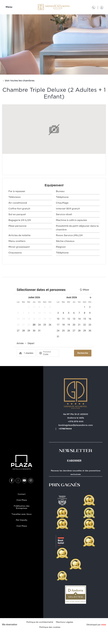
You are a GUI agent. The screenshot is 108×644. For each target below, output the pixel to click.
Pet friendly (22, 520)
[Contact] (94, 8)
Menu (9, 7)
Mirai (104, 625)
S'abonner (74, 461)
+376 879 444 (76, 422)
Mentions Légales (65, 622)
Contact (22, 494)
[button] (29, 307)
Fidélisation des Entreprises (22, 507)
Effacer (84, 290)
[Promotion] (50, 354)
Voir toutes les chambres (20, 81)
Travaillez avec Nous (22, 514)
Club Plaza (22, 500)
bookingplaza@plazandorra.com (76, 425)
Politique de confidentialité (40, 622)
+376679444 (65, 429)
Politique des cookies (50, 627)
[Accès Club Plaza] (102, 8)
